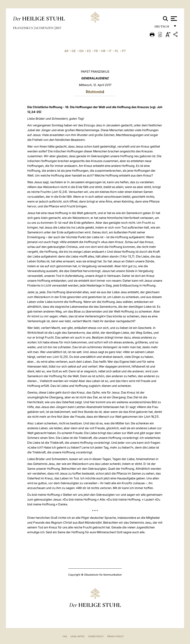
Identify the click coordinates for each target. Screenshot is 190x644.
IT (110, 51)
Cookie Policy (96, 636)
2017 (58, 28)
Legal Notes (77, 636)
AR (66, 51)
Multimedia (95, 92)
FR (96, 51)
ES (89, 51)
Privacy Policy (116, 636)
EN (81, 51)
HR (103, 51)
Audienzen (44, 28)
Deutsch (163, 27)
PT (124, 51)
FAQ (65, 636)
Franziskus (23, 28)
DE (74, 51)
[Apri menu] (173, 19)
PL (117, 51)
